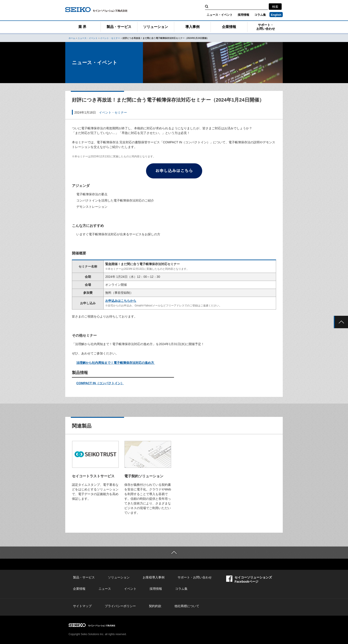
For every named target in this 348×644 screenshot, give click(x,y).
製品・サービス (119, 27)
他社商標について (187, 606)
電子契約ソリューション (144, 476)
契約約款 (155, 606)
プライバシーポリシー (120, 606)
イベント (130, 589)
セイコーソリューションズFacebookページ (249, 579)
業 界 (82, 27)
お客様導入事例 (154, 577)
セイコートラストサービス (93, 476)
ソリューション (156, 27)
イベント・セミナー (110, 38)
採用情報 (243, 15)
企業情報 (229, 27)
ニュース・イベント (220, 15)
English (276, 15)
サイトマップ (82, 606)
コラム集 (260, 15)
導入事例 (192, 27)
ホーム (72, 38)
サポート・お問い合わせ (266, 27)
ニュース (105, 589)
